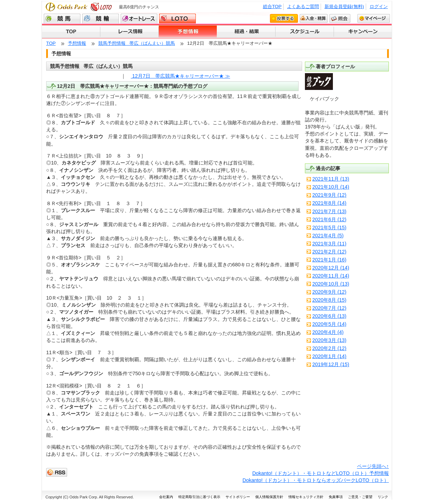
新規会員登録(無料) (344, 6)
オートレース (139, 19)
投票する (284, 18)
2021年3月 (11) (329, 244)
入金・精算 (314, 18)
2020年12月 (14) (331, 268)
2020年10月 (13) (331, 284)
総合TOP (272, 6)
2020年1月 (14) (329, 356)
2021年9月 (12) (329, 195)
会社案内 (166, 497)
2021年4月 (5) (328, 236)
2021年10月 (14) (331, 187)
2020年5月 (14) (329, 324)
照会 (340, 18)
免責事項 (336, 497)
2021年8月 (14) (329, 203)
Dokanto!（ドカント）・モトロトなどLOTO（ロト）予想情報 (320, 473)
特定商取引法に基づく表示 (199, 497)
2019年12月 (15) (331, 364)
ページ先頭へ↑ (373, 466)
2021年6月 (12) (329, 219)
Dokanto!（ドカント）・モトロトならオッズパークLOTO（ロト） (316, 480)
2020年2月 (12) (329, 348)
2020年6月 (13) (329, 316)
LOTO (177, 19)
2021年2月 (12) (329, 252)
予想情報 (188, 32)
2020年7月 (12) (329, 308)
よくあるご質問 (303, 6)
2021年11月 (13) (331, 179)
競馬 (62, 19)
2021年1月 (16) (329, 260)
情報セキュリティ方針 (306, 497)
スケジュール (305, 32)
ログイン (379, 6)
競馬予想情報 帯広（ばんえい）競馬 (137, 43)
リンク (383, 497)
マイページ (374, 18)
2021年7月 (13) (329, 211)
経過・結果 (246, 32)
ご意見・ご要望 (360, 497)
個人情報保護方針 (269, 497)
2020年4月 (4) (328, 332)
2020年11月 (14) (331, 276)
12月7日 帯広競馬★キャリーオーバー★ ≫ (180, 76)
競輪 (101, 19)
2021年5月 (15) (329, 227)
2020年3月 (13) (329, 340)
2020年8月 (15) (329, 300)
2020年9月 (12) (329, 292)
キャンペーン (363, 32)
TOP (71, 32)
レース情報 (130, 32)
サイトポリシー (238, 497)
